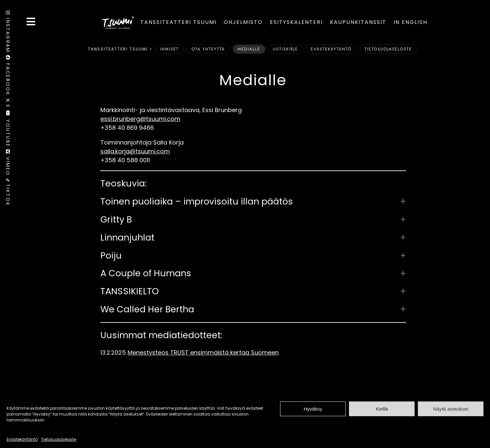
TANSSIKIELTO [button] (130, 291)
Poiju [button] (111, 256)
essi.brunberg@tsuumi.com (140, 119)
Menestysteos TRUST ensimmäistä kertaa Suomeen (203, 352)
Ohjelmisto (243, 22)
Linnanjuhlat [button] (127, 238)
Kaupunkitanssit (358, 22)
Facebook (8, 77)
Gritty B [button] (116, 220)
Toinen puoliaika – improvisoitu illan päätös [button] (197, 202)
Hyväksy (313, 409)
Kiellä (382, 409)
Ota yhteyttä (208, 49)
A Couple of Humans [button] (146, 273)
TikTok (8, 192)
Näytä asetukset (451, 409)
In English (410, 22)
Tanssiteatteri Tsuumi (178, 22)
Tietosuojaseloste (59, 439)
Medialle (249, 49)
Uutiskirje (286, 49)
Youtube (8, 130)
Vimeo (8, 164)
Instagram (8, 33)
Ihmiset (169, 49)
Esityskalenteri (296, 22)
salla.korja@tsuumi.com (135, 151)
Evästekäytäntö (22, 439)
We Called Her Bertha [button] (147, 309)
